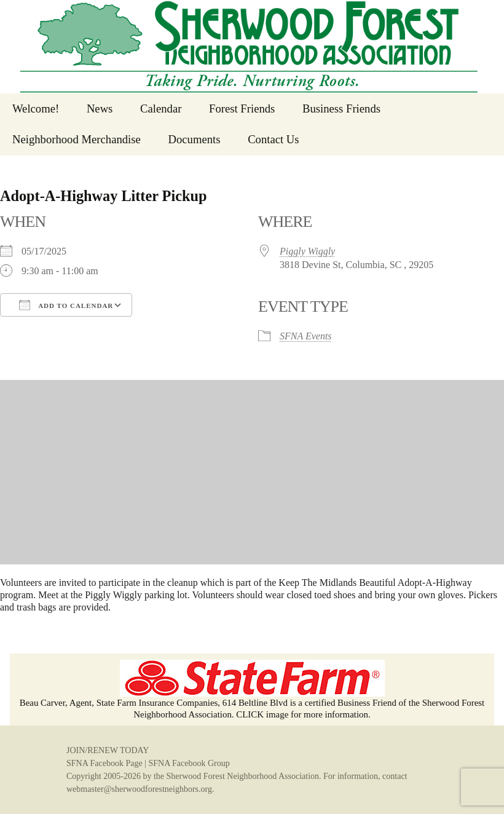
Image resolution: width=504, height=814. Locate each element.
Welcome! (36, 109)
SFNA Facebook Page (104, 763)
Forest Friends (242, 109)
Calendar (161, 109)
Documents (194, 139)
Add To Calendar (66, 305)
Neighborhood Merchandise (77, 139)
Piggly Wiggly (307, 251)
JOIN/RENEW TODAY (108, 750)
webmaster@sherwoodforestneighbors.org (139, 789)
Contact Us (273, 139)
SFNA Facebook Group (189, 763)
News (100, 109)
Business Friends (341, 109)
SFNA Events (306, 336)
